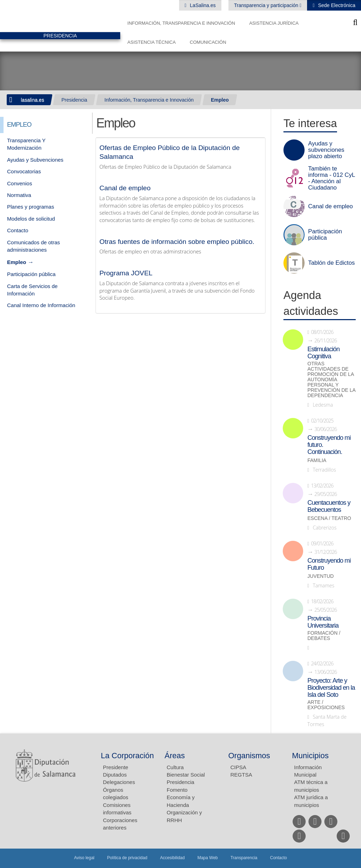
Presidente (116, 767)
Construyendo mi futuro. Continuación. (329, 445)
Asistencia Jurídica (274, 23)
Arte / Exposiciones (326, 705)
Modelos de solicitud (31, 219)
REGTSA (241, 775)
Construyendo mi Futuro (329, 564)
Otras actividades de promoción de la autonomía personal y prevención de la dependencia (331, 380)
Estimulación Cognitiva (323, 353)
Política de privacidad (127, 858)
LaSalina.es (202, 5)
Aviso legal (84, 858)
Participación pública (31, 274)
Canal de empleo (125, 188)
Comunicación (208, 42)
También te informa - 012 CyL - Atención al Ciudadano (332, 178)
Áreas (175, 756)
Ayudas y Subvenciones (35, 160)
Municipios (310, 756)
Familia (317, 460)
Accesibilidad (172, 858)
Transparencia (244, 858)
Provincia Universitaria (323, 622)
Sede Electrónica (336, 5)
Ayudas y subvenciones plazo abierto (326, 150)
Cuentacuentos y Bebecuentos (329, 506)
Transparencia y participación (267, 5)
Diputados (115, 775)
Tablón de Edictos (331, 263)
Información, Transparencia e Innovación (181, 23)
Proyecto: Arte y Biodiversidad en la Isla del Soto (331, 688)
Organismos (249, 756)
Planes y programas (30, 207)
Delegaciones (119, 782)
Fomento (177, 790)
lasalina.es (32, 100)
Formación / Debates (324, 636)
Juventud (321, 576)
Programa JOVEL (126, 273)
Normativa (19, 195)
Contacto (18, 230)
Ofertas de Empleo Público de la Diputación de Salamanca (170, 152)
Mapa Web (208, 858)
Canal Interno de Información (41, 305)
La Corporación (127, 756)
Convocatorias (24, 171)
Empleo (220, 100)
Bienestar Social (186, 775)
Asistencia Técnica (151, 42)
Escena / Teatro (329, 518)
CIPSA (238, 767)
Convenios (20, 183)
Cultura (175, 767)
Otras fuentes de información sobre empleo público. (177, 242)
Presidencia (74, 100)
